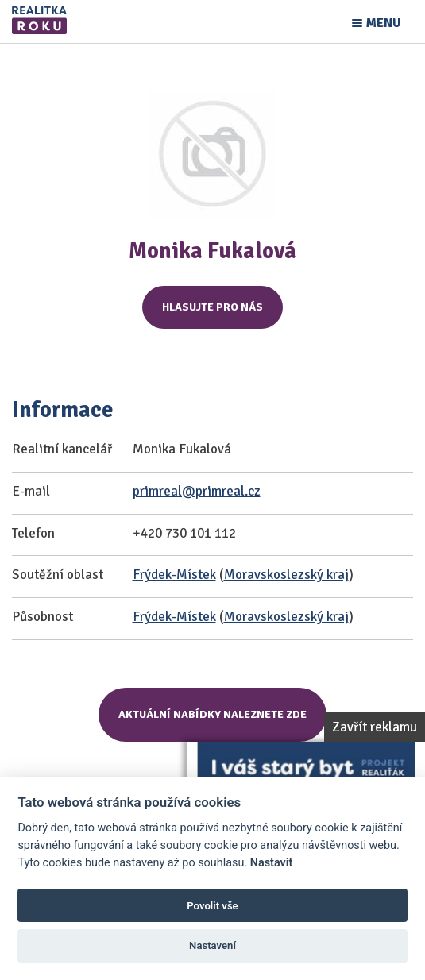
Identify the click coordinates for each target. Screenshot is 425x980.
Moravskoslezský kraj (286, 575)
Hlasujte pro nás (212, 307)
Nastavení (212, 945)
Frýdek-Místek (174, 575)
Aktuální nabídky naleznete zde (212, 714)
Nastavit (272, 863)
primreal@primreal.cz (197, 491)
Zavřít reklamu (375, 727)
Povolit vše (212, 906)
